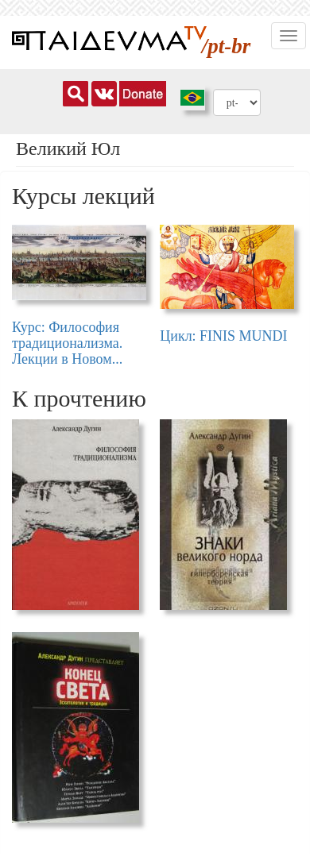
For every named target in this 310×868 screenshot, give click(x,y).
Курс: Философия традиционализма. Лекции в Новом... (67, 343)
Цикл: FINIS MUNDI (223, 336)
